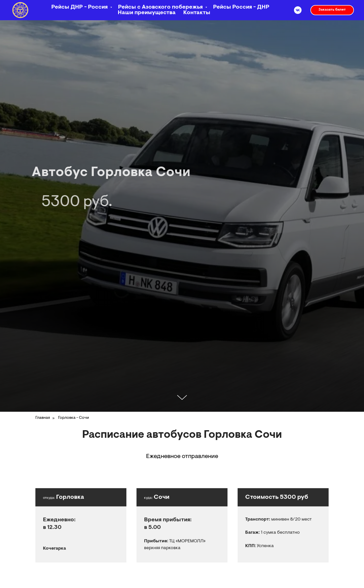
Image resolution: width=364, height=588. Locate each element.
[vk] (298, 10)
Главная (43, 418)
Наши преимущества (147, 13)
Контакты (197, 13)
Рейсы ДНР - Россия (80, 7)
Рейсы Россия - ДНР (241, 7)
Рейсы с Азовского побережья (161, 7)
